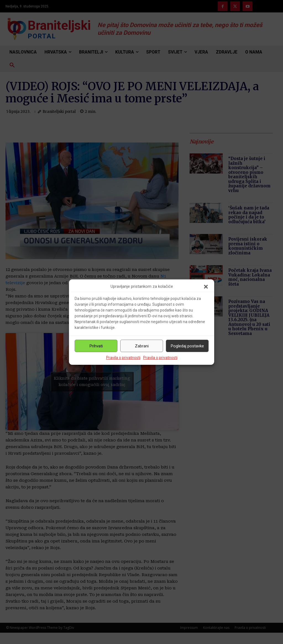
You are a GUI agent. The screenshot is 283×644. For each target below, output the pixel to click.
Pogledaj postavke (187, 346)
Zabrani (142, 346)
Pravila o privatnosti (123, 358)
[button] (206, 287)
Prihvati (96, 346)
